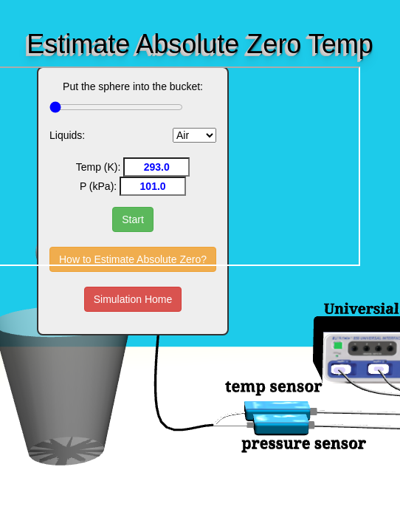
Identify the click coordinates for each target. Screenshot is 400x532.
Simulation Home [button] (133, 299)
